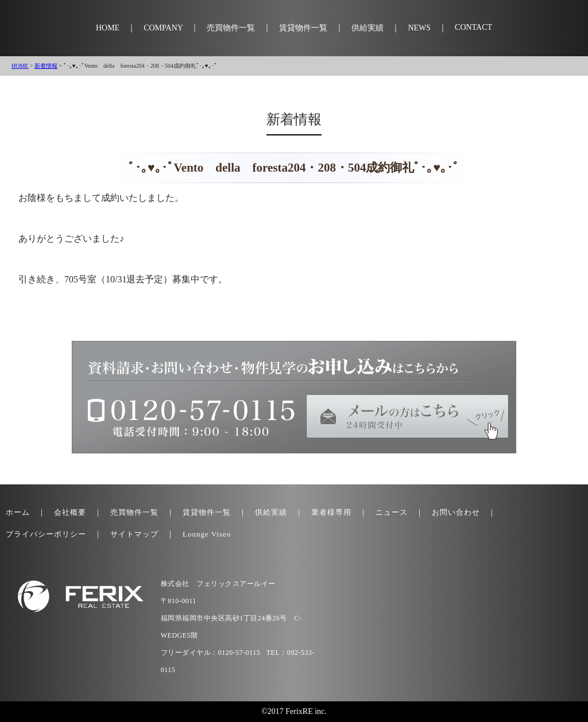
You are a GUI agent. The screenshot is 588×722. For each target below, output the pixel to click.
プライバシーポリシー (46, 534)
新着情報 (46, 66)
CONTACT (473, 27)
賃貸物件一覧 (303, 28)
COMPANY (163, 28)
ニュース (392, 512)
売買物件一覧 (231, 28)
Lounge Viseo (207, 534)
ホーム (18, 512)
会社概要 (70, 512)
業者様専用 (331, 512)
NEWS (419, 28)
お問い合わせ (456, 512)
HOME (108, 28)
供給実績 (367, 28)
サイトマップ (134, 534)
